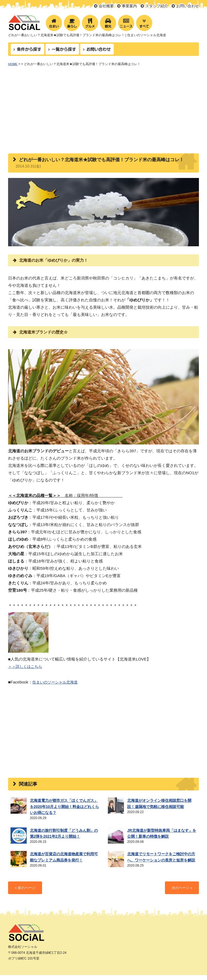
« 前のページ (26, 879)
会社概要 (106, 6)
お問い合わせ (188, 6)
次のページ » (181, 879)
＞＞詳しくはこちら (26, 666)
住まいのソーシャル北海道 (57, 682)
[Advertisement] (103, 113)
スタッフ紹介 (157, 6)
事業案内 (129, 6)
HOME (13, 64)
